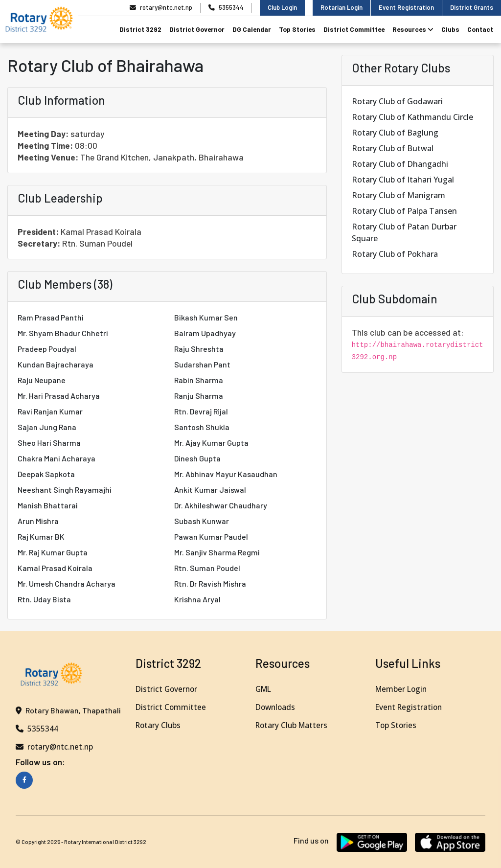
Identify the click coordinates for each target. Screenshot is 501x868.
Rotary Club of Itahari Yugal (403, 180)
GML (264, 689)
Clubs (450, 29)
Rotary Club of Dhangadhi (400, 164)
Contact (480, 29)
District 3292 (140, 29)
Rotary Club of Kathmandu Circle (412, 117)
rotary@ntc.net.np (161, 7)
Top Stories (297, 29)
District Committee (354, 29)
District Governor (197, 29)
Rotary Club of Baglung (395, 133)
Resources (413, 29)
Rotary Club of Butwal (393, 148)
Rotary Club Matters (293, 725)
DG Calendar (252, 29)
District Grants (472, 7)
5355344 (226, 7)
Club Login (282, 7)
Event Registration (406, 7)
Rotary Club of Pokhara (395, 254)
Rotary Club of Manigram (399, 195)
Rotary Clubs (159, 725)
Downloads (276, 707)
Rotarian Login (342, 7)
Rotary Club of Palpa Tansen (404, 211)
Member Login (402, 689)
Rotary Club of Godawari (397, 101)
